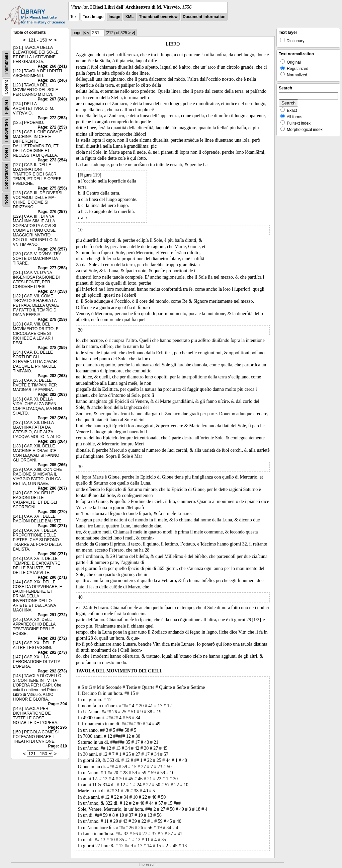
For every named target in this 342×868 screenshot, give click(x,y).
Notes (6, 153)
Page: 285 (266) (52, 465)
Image (115, 17)
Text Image (93, 17)
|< (84, 33)
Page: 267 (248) (52, 99)
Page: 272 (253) (52, 118)
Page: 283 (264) (52, 441)
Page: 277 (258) (52, 268)
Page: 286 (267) (52, 488)
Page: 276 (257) (52, 212)
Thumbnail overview (158, 17)
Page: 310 (58, 746)
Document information (204, 17)
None (6, 200)
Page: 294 (58, 704)
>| (134, 33)
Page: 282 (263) (52, 376)
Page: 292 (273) (52, 652)
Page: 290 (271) (52, 526)
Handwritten (6, 131)
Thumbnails (6, 64)
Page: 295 (58, 727)
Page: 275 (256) (52, 188)
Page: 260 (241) (52, 66)
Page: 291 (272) (52, 615)
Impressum (147, 864)
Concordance (6, 177)
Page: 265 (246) (52, 80)
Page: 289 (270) (52, 512)
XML (130, 17)
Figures (6, 107)
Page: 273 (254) (52, 160)
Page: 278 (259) (52, 319)
